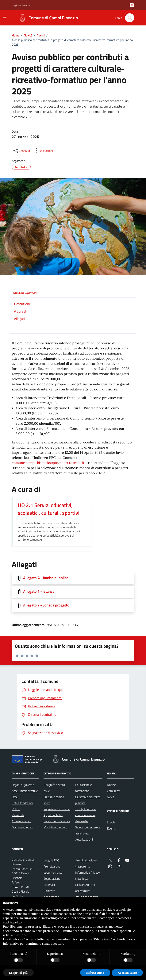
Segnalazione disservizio (52, 882)
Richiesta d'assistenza (51, 894)
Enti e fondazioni (22, 803)
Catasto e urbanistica (57, 821)
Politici (16, 809)
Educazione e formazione (84, 788)
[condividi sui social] (22, 151)
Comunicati (114, 791)
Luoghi (111, 822)
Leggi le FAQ (51, 860)
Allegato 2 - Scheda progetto (46, 605)
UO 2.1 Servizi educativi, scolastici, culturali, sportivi (49, 509)
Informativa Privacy (88, 872)
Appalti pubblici (53, 815)
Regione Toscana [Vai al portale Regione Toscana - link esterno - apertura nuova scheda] (21, 5)
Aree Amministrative (25, 791)
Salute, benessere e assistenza (88, 830)
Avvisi (41, 35)
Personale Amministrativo (21, 818)
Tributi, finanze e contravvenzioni (85, 812)
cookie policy (12, 922)
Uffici (15, 797)
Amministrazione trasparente (86, 863)
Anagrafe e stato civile (54, 788)
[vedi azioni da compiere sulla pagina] (43, 151)
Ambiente (81, 821)
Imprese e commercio (57, 809)
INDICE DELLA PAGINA (73, 293)
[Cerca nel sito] (130, 18)
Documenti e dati (23, 827)
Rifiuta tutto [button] (95, 973)
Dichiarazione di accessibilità (85, 888)
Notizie (111, 785)
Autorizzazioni (84, 839)
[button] (141, 903)
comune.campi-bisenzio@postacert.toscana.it (48, 463)
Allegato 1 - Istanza (39, 591)
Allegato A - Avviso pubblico (46, 578)
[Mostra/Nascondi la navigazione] (5, 17)
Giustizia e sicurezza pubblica (88, 800)
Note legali (82, 879)
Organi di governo (23, 785)
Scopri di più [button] (18, 973)
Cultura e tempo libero (54, 800)
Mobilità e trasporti (55, 827)
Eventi (111, 828)
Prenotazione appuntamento (53, 869)
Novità (28, 35)
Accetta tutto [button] (127, 973)
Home (16, 35)
